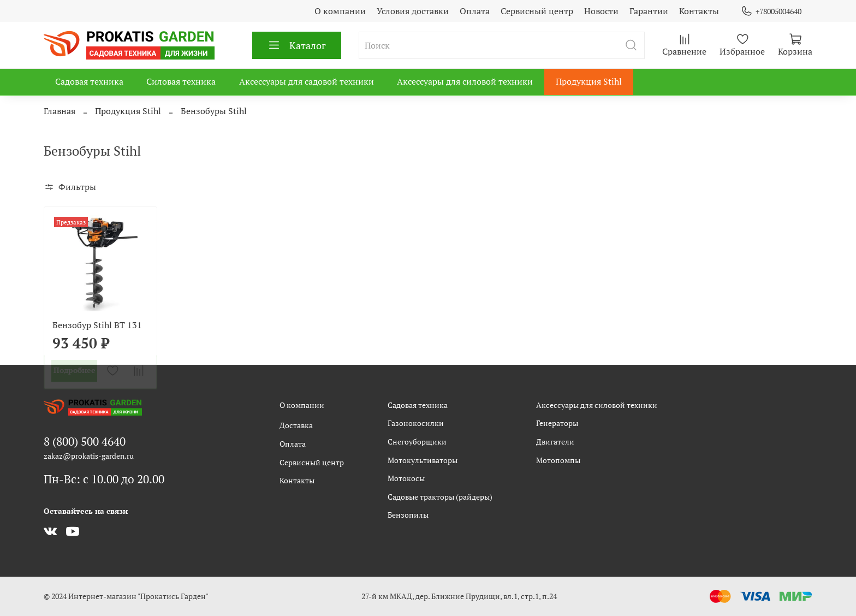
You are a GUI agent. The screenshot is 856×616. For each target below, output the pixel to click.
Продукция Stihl (589, 81)
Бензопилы (408, 515)
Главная (60, 111)
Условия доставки (413, 11)
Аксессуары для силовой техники (465, 81)
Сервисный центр (537, 11)
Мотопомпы (558, 460)
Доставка (296, 425)
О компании (340, 11)
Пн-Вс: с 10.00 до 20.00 (104, 479)
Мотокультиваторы (423, 460)
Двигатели (555, 442)
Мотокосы (406, 478)
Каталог (297, 45)
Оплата (475, 11)
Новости (601, 11)
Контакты (699, 11)
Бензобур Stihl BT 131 (97, 325)
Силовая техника (181, 81)
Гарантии (649, 11)
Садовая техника (89, 81)
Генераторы (557, 423)
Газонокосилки (416, 423)
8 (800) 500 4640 (85, 441)
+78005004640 (771, 11)
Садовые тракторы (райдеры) (440, 497)
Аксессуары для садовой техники (307, 81)
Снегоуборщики (417, 442)
